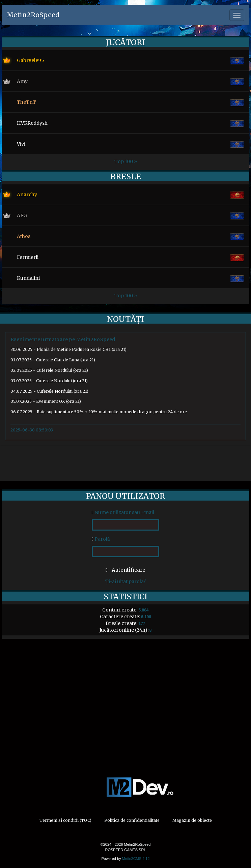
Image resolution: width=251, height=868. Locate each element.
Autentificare (125, 570)
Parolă (101, 539)
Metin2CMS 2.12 (136, 859)
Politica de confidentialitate (132, 820)
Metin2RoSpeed (33, 15)
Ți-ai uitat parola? (125, 581)
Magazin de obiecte (192, 820)
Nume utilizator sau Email (123, 512)
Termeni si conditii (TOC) (65, 820)
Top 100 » (126, 161)
